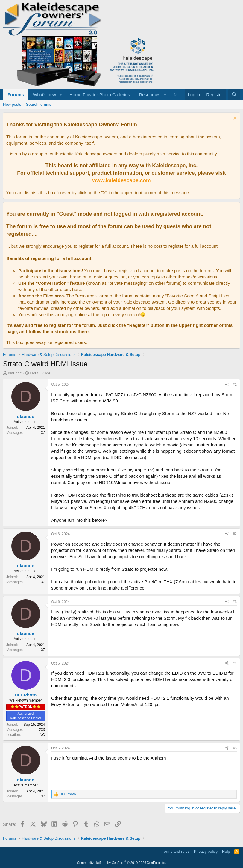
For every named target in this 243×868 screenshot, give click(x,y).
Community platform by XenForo (121, 863)
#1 (235, 385)
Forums (16, 95)
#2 (235, 534)
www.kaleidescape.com (121, 180)
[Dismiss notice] (234, 119)
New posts (12, 104)
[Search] (234, 95)
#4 (235, 663)
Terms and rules (176, 851)
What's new (44, 95)
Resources (150, 95)
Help (226, 851)
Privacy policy (206, 851)
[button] (61, 95)
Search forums (39, 104)
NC (42, 735)
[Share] (227, 385)
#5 (235, 748)
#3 (235, 602)
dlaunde (15, 373)
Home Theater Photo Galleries (100, 95)
